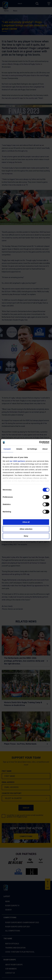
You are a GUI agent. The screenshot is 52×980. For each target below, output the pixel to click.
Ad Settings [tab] (32, 449)
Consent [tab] (7, 449)
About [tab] (45, 449)
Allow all (26, 522)
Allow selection (26, 529)
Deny (26, 536)
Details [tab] (19, 449)
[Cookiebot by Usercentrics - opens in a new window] (39, 442)
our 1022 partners (17, 461)
